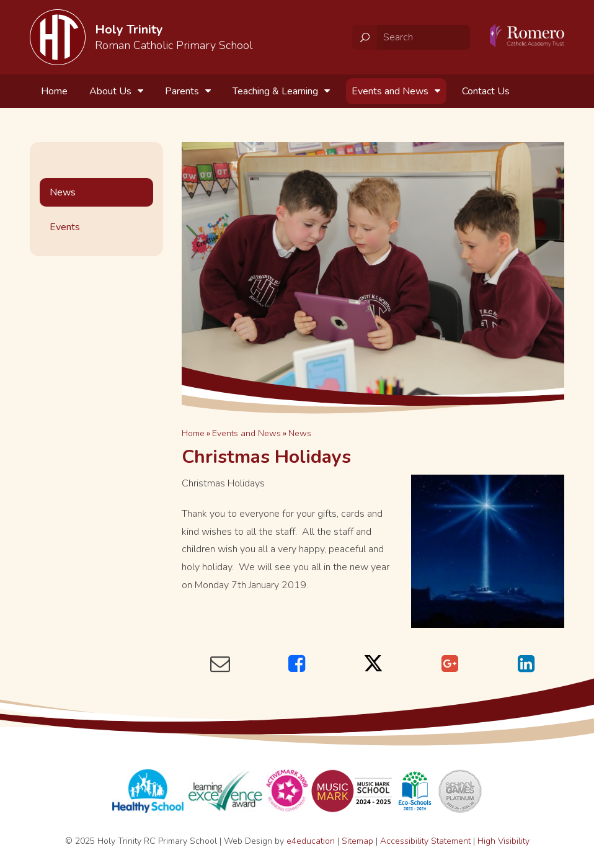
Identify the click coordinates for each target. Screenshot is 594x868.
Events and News (246, 433)
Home (193, 433)
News (300, 433)
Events (65, 227)
